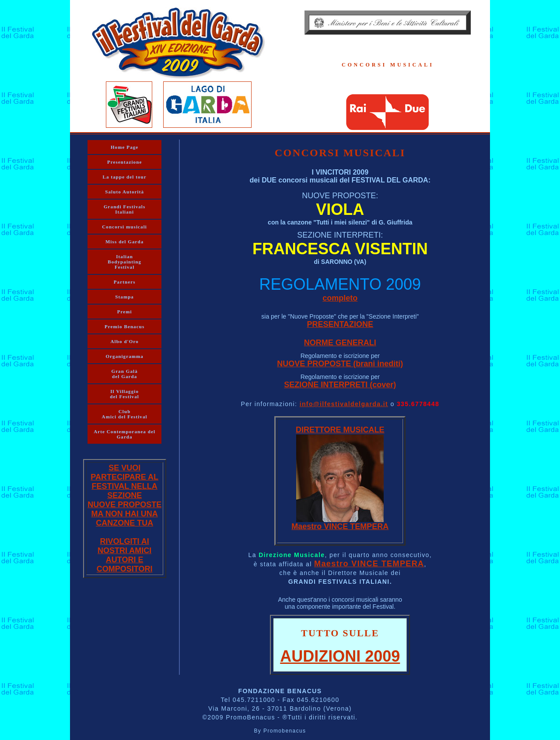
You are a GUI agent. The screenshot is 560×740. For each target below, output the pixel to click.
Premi (125, 312)
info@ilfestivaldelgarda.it (344, 404)
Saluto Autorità (124, 192)
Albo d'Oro (125, 341)
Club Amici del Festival (125, 414)
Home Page (124, 147)
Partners (125, 282)
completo (340, 298)
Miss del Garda (125, 242)
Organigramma (124, 356)
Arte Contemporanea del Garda (124, 434)
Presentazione (124, 162)
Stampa (124, 297)
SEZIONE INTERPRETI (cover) (340, 385)
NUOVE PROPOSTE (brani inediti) (340, 364)
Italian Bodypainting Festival (124, 262)
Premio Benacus (124, 326)
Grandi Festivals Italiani (125, 209)
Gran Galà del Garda (124, 374)
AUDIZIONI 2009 (340, 656)
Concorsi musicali (124, 227)
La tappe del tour (125, 177)
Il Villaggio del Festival (124, 394)
